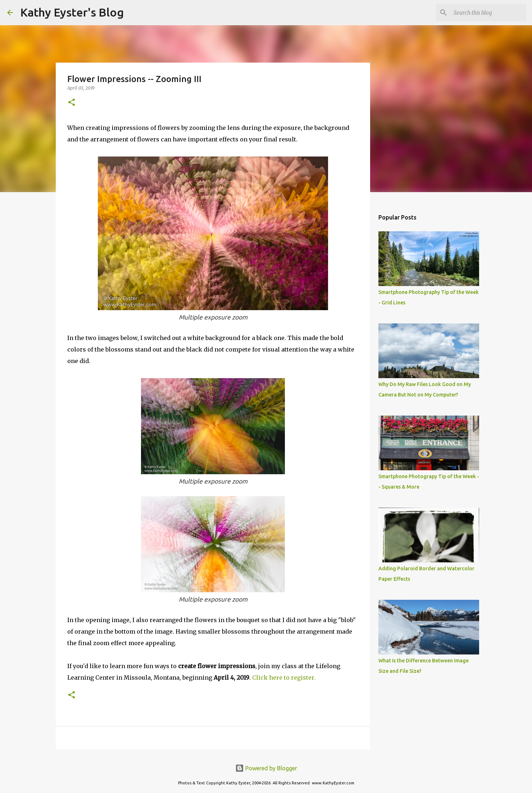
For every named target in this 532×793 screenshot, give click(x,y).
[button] (72, 103)
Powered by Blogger (266, 768)
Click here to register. (284, 678)
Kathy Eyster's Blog (72, 12)
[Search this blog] (488, 13)
